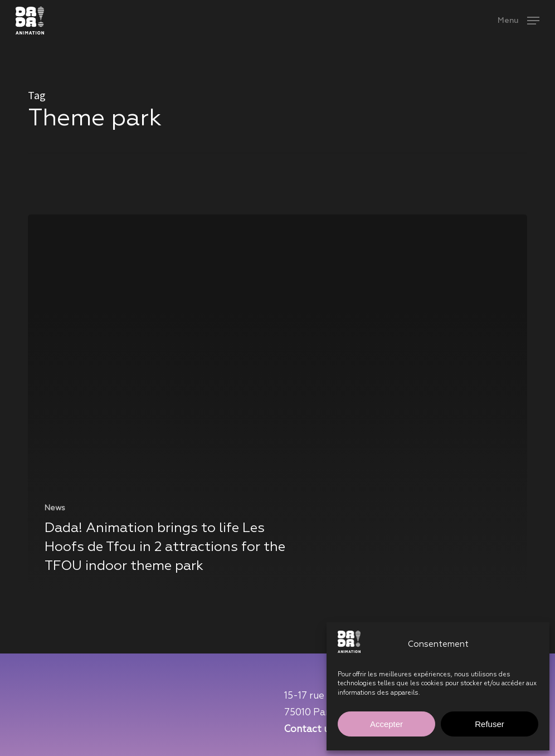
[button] (519, 20)
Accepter (386, 724)
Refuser (490, 724)
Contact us (309, 730)
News (55, 508)
